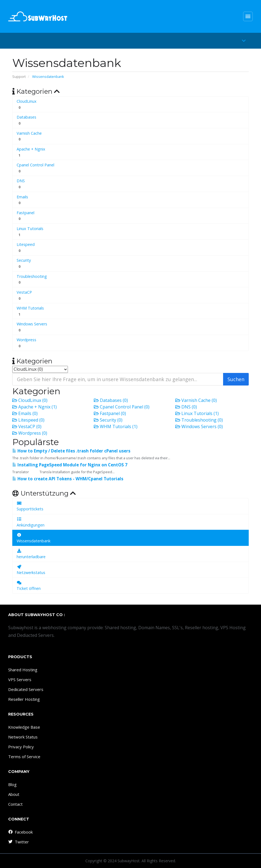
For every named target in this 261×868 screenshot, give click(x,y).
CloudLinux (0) (30, 400)
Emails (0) (25, 413)
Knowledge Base (24, 727)
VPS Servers (20, 679)
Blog (12, 784)
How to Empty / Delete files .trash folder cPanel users (71, 451)
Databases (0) (111, 400)
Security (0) (108, 420)
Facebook (20, 832)
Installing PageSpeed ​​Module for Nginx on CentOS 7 (70, 465)
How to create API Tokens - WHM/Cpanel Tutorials (68, 479)
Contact (15, 804)
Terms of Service (24, 757)
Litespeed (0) (28, 420)
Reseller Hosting (24, 699)
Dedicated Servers (26, 689)
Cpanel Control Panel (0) (122, 407)
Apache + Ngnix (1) (34, 407)
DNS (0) (186, 407)
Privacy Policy (21, 747)
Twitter (18, 842)
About (14, 794)
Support (19, 76)
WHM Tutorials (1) (116, 426)
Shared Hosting (23, 670)
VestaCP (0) (27, 426)
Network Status (23, 737)
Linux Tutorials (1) (197, 413)
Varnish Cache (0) (196, 400)
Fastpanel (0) (110, 413)
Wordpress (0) (30, 433)
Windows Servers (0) (199, 426)
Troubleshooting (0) (199, 420)
